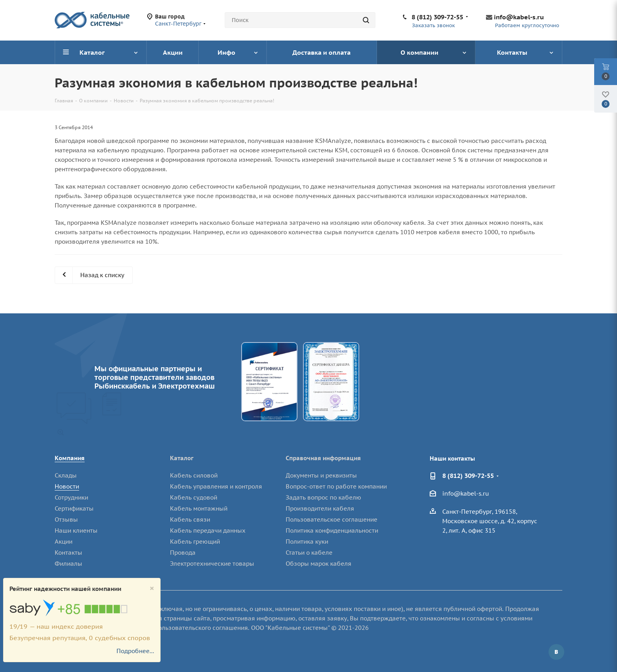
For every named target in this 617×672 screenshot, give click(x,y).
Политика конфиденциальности (332, 530)
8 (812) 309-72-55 (437, 17)
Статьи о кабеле (309, 553)
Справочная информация (323, 458)
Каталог (182, 458)
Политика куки (307, 541)
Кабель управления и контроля (216, 486)
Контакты (68, 553)
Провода (183, 553)
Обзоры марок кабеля (319, 564)
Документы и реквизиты (321, 475)
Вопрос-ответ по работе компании (336, 486)
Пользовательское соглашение (332, 519)
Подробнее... (135, 651)
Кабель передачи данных (208, 530)
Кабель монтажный (199, 508)
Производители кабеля (320, 508)
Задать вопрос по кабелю (323, 497)
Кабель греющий (195, 541)
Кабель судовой (194, 497)
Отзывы (66, 519)
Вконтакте (556, 652)
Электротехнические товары (212, 564)
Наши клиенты (76, 530)
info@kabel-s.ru (519, 17)
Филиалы (68, 564)
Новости (67, 486)
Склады (66, 475)
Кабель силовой (194, 475)
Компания (70, 458)
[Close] (152, 588)
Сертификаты (74, 508)
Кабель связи (190, 519)
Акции (64, 541)
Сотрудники (71, 497)
